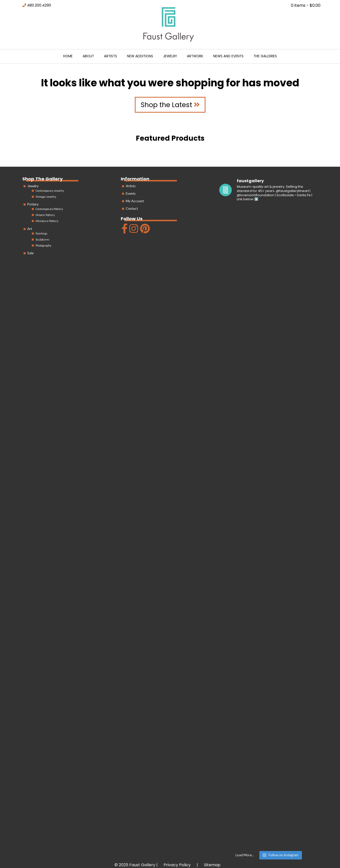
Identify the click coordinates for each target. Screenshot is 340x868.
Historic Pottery (45, 215)
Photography (43, 245)
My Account (135, 201)
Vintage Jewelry (46, 197)
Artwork (195, 56)
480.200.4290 (39, 5)
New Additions (140, 56)
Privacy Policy (177, 865)
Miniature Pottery (47, 221)
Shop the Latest (170, 105)
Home (68, 56)
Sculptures (42, 239)
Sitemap (212, 865)
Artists (110, 56)
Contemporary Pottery (49, 209)
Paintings (41, 233)
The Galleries (265, 56)
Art (30, 229)
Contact (132, 208)
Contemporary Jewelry (50, 191)
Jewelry (170, 56)
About (88, 56)
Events (131, 193)
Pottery (33, 204)
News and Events (228, 56)
